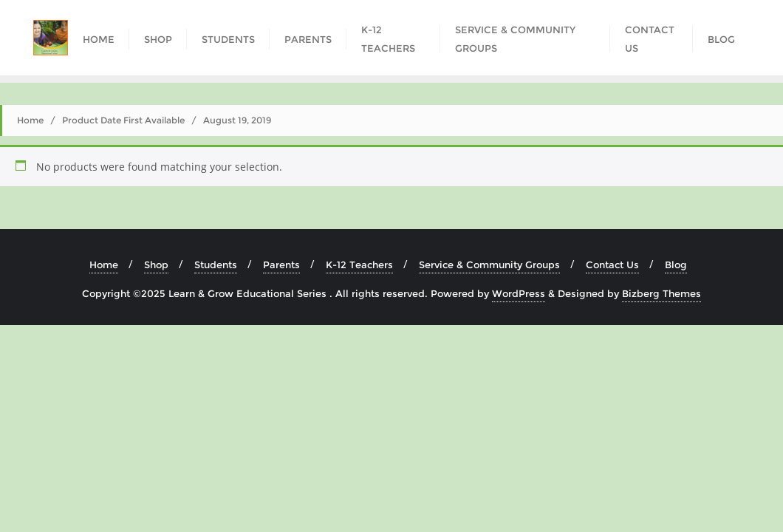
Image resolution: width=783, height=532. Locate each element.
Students (216, 265)
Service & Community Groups (489, 265)
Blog (676, 265)
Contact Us (612, 265)
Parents (281, 265)
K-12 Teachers (359, 265)
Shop (156, 265)
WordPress (519, 293)
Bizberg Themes (661, 293)
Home (30, 120)
